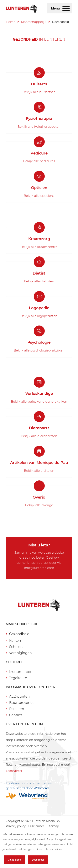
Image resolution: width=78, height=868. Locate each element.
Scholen (16, 647)
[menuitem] (66, 8)
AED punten (19, 696)
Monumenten (21, 672)
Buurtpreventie (22, 703)
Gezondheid (19, 634)
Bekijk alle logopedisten (39, 316)
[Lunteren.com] (22, 8)
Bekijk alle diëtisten (39, 281)
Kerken (15, 641)
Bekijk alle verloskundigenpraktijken (39, 402)
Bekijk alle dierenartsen (39, 436)
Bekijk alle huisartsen (39, 92)
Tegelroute (18, 678)
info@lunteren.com (39, 568)
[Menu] (66, 8)
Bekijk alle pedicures (39, 161)
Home (11, 22)
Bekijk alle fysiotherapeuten (39, 127)
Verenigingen (20, 653)
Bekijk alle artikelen (39, 471)
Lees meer (38, 860)
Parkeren (17, 709)
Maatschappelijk (34, 22)
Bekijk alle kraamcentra (39, 247)
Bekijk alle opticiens (39, 196)
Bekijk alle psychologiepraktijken (39, 350)
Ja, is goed (15, 860)
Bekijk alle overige (39, 505)
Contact (16, 715)
